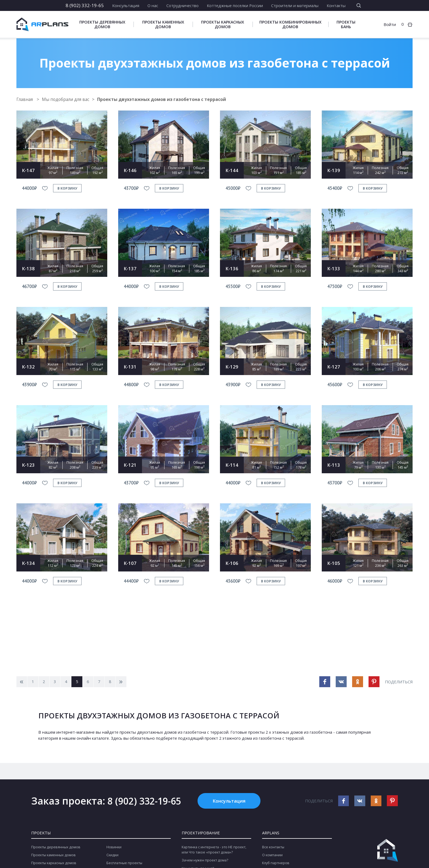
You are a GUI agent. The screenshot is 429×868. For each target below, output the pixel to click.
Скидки (112, 856)
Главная (26, 99)
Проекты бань (346, 25)
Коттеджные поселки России (235, 5)
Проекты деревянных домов (102, 25)
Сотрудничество (182, 5)
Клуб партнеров (276, 864)
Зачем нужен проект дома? (205, 861)
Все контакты (273, 848)
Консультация (126, 5)
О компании (272, 856)
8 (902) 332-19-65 (85, 5)
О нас (153, 5)
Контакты (336, 5)
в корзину (67, 188)
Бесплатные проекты (124, 864)
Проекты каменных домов (163, 25)
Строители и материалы (295, 5)
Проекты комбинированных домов (290, 25)
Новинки (114, 848)
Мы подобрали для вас (67, 99)
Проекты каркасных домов (223, 25)
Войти (390, 25)
